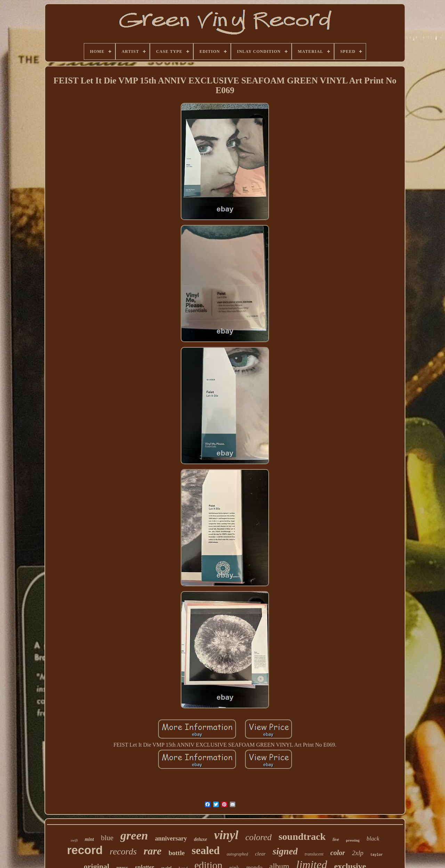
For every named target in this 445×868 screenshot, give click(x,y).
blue (107, 838)
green (134, 835)
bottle (177, 853)
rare (153, 851)
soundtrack (302, 837)
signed (285, 851)
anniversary (171, 838)
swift (74, 840)
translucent (314, 854)
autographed (237, 854)
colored (258, 837)
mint (89, 839)
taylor (377, 855)
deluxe (201, 839)
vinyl (226, 835)
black (373, 839)
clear (260, 854)
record (85, 850)
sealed (206, 850)
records (123, 851)
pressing (353, 840)
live (336, 839)
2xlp (358, 853)
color (338, 853)
